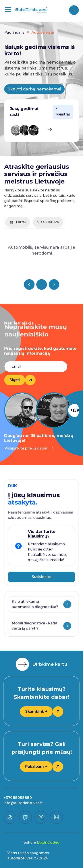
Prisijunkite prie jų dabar (29, 448)
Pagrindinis (14, 32)
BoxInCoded (48, 842)
